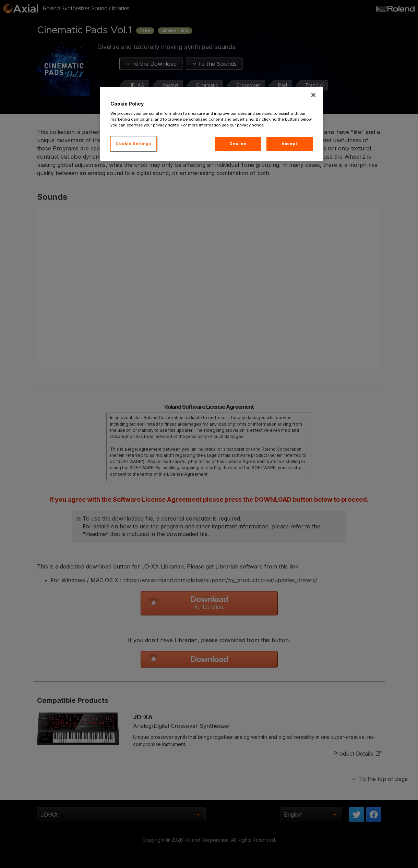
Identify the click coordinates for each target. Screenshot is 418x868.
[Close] (313, 95)
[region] (212, 124)
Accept (289, 144)
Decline (238, 144)
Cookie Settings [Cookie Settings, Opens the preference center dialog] (133, 144)
